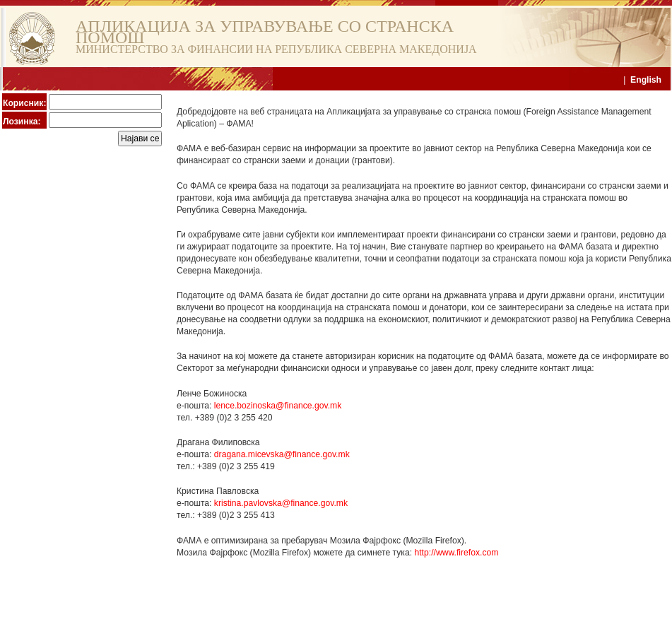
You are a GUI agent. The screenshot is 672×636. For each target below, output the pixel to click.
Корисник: (24, 103)
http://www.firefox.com (456, 553)
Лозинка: (22, 122)
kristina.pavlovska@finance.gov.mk (281, 503)
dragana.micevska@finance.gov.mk (282, 454)
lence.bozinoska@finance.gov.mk (278, 406)
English (646, 80)
